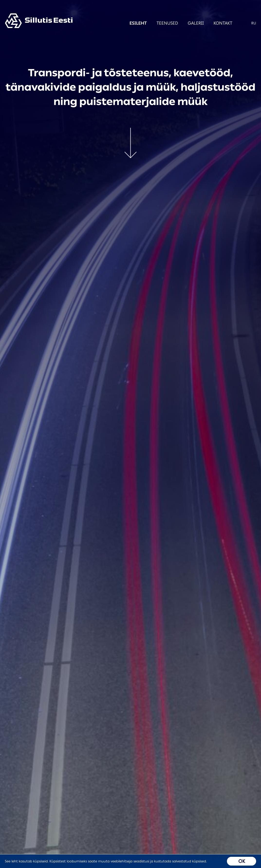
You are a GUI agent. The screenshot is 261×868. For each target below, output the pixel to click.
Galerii (190, 23)
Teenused (161, 23)
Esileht (132, 23)
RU (254, 23)
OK (242, 861)
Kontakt (217, 23)
